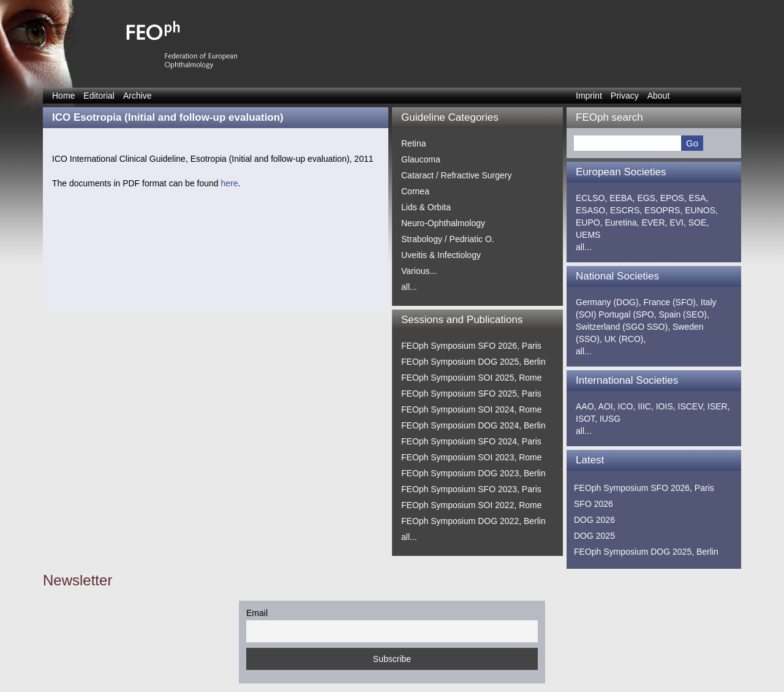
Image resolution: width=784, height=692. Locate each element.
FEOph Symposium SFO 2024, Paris (471, 441)
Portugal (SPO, (627, 314)
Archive (138, 96)
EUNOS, (701, 210)
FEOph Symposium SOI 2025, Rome (472, 378)
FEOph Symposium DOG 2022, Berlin (473, 521)
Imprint (589, 96)
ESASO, (592, 210)
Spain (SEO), (684, 314)
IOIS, (666, 406)
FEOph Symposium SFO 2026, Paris (471, 346)
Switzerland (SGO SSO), (623, 327)
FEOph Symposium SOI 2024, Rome (472, 409)
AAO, (586, 406)
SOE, (699, 222)
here (229, 183)
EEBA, (622, 198)
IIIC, (646, 406)
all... (409, 287)
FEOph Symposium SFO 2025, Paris (471, 394)
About (659, 96)
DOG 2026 (594, 520)
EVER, (654, 222)
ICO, (627, 406)
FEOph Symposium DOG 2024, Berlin (473, 425)
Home (63, 96)
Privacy (625, 96)
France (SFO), (670, 302)
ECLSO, (591, 198)
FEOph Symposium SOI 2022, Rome (472, 505)
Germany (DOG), (609, 302)
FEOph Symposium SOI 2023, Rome (472, 457)
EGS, (647, 198)
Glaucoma (421, 159)
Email (257, 613)
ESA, (698, 198)
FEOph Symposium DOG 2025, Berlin (473, 362)
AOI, (607, 406)
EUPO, (589, 222)
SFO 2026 (594, 504)
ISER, (719, 406)
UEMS (588, 235)
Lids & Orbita (426, 207)
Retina (413, 143)
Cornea (415, 191)
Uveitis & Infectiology (441, 255)
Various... (419, 271)
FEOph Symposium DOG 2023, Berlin (473, 473)
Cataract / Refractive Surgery (457, 175)
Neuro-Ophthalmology (443, 223)
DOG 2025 (594, 536)
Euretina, (622, 222)
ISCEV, (692, 406)
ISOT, (586, 419)
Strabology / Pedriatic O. (448, 239)
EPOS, (673, 198)
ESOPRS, (663, 210)
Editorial (99, 96)
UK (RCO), (625, 339)
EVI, (677, 222)
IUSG (610, 419)
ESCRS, (626, 210)
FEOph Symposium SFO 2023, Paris (471, 489)
